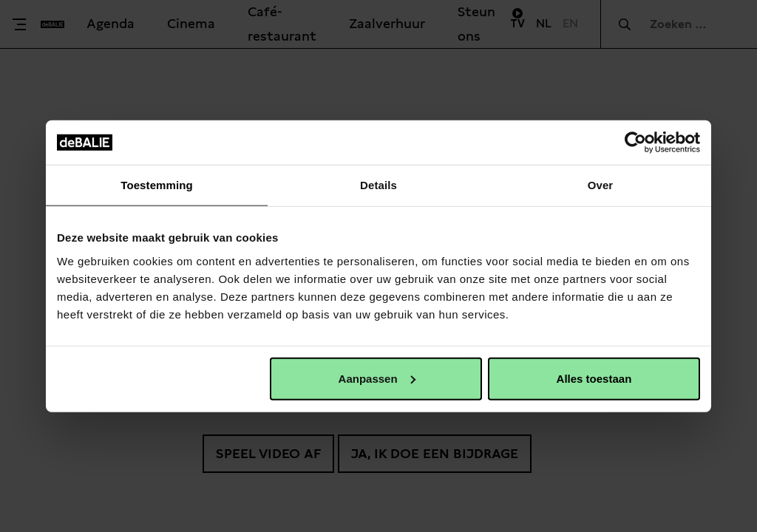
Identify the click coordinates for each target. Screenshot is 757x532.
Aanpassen (377, 378)
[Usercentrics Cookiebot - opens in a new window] (635, 143)
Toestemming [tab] (157, 185)
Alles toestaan (594, 378)
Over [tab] (601, 185)
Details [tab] (378, 185)
